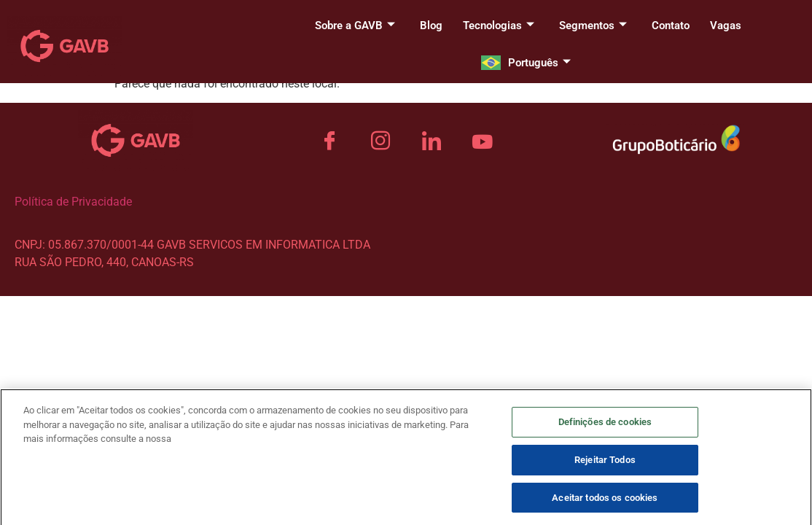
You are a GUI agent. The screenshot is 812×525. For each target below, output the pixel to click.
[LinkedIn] (432, 141)
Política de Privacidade (73, 202)
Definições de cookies (605, 429)
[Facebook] (329, 141)
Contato (671, 26)
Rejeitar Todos (605, 467)
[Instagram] (380, 141)
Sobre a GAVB (355, 26)
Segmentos (593, 26)
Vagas (726, 26)
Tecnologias (499, 26)
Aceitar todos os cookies (605, 504)
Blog (431, 26)
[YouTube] (483, 141)
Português (539, 63)
